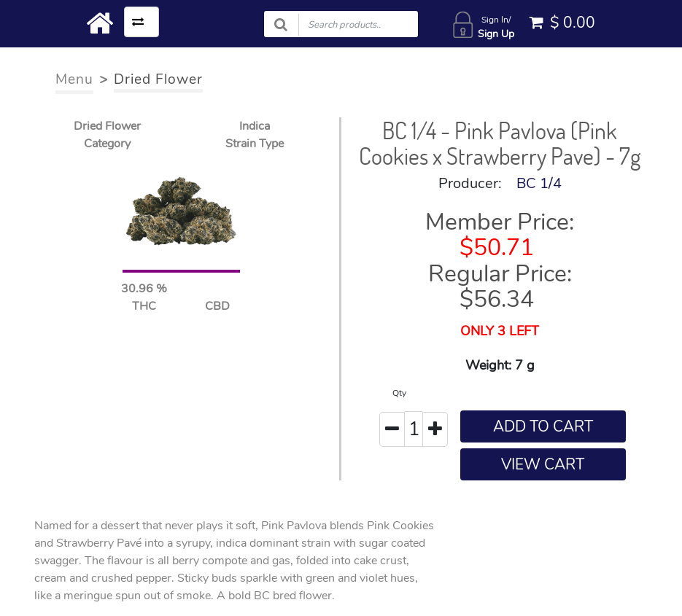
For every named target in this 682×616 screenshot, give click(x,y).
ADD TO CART (543, 426)
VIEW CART (543, 464)
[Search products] (341, 24)
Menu (74, 79)
